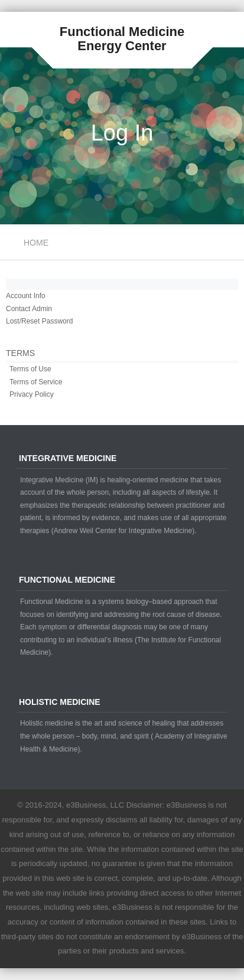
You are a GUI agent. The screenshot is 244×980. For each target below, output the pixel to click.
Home (36, 243)
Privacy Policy (32, 394)
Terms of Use (30, 369)
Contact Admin (29, 309)
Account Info (26, 296)
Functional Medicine (122, 32)
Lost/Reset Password (39, 321)
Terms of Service (36, 382)
